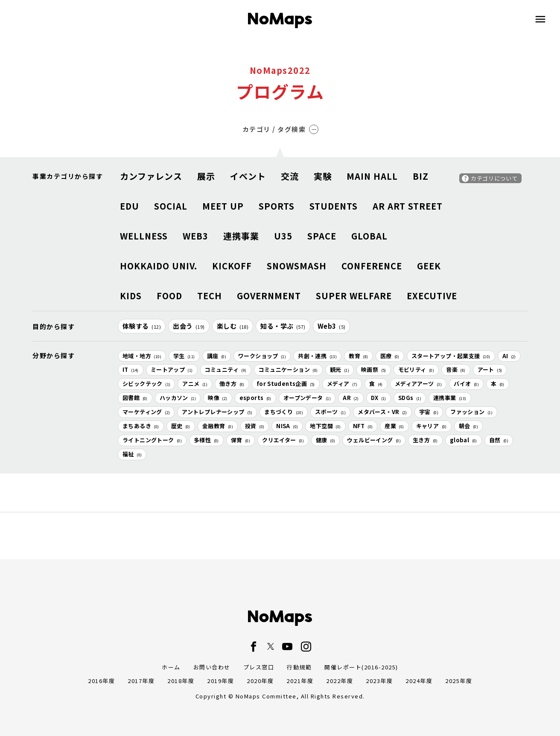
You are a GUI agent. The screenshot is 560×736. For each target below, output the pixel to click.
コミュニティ (226, 369)
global (464, 440)
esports (255, 398)
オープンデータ (307, 398)
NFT (363, 426)
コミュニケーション (288, 369)
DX (379, 398)
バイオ (466, 384)
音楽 (456, 369)
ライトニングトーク (152, 440)
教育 (358, 356)
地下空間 (325, 426)
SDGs (410, 398)
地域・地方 (142, 356)
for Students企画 (286, 384)
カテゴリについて (494, 178)
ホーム (171, 667)
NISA (287, 426)
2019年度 (220, 681)
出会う (189, 326)
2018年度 (181, 681)
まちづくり (284, 412)
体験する (142, 326)
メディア (342, 384)
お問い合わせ (212, 667)
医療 (390, 356)
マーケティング (146, 412)
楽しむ (233, 326)
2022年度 (340, 681)
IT (131, 369)
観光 (340, 369)
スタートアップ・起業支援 (451, 356)
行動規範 (299, 667)
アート (490, 369)
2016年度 (101, 681)
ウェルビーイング (374, 440)
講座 (217, 356)
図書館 (135, 398)
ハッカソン (178, 398)
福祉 (132, 454)
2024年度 (419, 681)
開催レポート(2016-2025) (361, 667)
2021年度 (300, 681)
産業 (394, 426)
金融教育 (218, 426)
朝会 (468, 426)
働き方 (232, 384)
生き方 (425, 440)
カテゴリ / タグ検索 (281, 129)
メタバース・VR (382, 412)
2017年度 (141, 681)
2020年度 (260, 681)
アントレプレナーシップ (217, 412)
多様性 (206, 440)
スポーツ (330, 412)
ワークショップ (262, 356)
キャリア (432, 426)
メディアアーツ (418, 384)
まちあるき (141, 426)
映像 (217, 398)
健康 (325, 440)
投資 (255, 426)
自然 (499, 440)
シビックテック (146, 384)
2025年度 (459, 681)
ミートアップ (172, 369)
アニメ (195, 384)
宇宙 (429, 412)
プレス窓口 (259, 667)
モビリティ (416, 369)
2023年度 (379, 681)
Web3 (332, 326)
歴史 (181, 426)
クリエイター (283, 440)
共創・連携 (317, 356)
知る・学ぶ (283, 326)
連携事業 (450, 398)
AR (351, 398)
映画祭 (374, 369)
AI (509, 356)
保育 (241, 440)
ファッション (471, 412)
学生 (184, 356)
